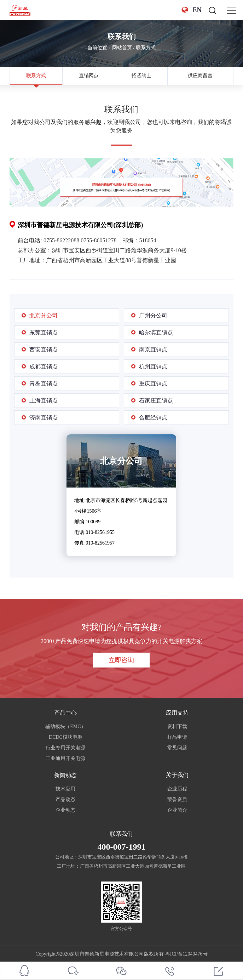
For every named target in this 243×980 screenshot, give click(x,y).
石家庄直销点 (156, 401)
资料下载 (177, 726)
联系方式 (146, 48)
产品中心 (65, 713)
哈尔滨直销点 (156, 333)
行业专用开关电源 (65, 748)
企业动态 (65, 810)
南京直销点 (153, 350)
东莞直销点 (44, 333)
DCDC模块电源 (66, 737)
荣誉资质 (177, 799)
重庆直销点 (153, 384)
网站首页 (122, 48)
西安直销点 (44, 350)
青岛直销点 (44, 384)
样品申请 (177, 737)
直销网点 (89, 76)
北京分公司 (44, 316)
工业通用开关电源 (65, 758)
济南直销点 (44, 418)
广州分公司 (153, 316)
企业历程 (177, 789)
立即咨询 (121, 660)
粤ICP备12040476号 (186, 954)
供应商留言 (200, 76)
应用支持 (177, 713)
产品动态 (65, 799)
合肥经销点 (153, 418)
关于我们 (177, 775)
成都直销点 (44, 367)
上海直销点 (44, 401)
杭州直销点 (153, 367)
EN (191, 10)
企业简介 (177, 810)
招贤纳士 (141, 76)
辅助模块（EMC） (65, 726)
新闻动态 (65, 775)
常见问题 (177, 748)
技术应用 (65, 789)
